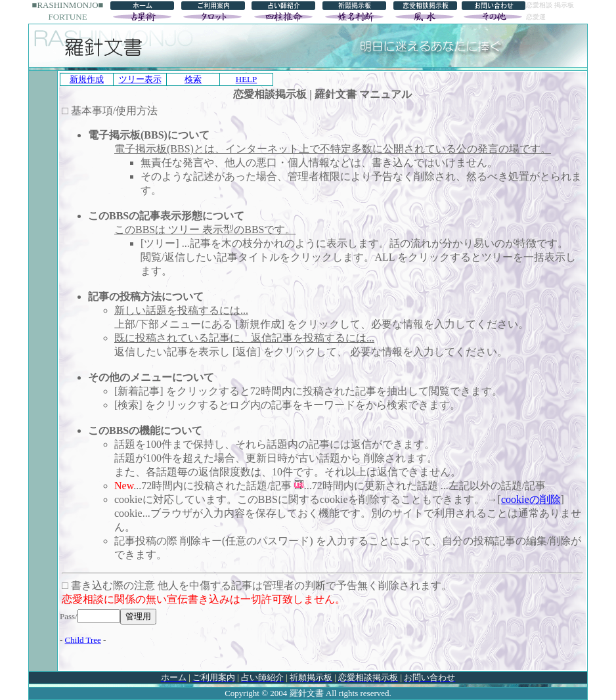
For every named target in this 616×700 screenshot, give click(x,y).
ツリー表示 (140, 79)
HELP (247, 79)
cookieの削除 (531, 499)
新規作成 (87, 79)
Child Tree (83, 640)
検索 (193, 79)
